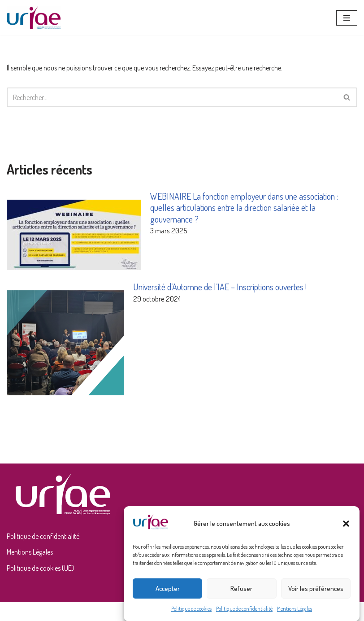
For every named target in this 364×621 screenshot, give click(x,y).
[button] (346, 528)
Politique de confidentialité (244, 614)
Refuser (241, 593)
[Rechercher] (172, 97)
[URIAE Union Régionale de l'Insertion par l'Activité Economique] (34, 18)
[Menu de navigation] (347, 18)
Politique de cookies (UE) (40, 568)
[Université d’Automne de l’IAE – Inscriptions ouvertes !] (65, 344)
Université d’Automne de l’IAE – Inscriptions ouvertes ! (220, 287)
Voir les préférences (316, 593)
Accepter (168, 593)
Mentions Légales (295, 614)
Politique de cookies (191, 614)
